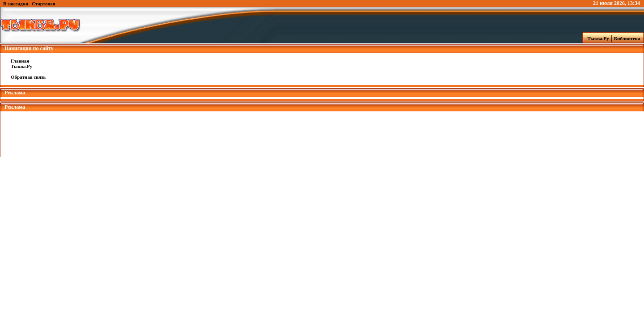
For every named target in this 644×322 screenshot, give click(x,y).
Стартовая (44, 4)
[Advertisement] (322, 131)
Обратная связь (28, 77)
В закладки (16, 4)
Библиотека (628, 38)
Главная (20, 61)
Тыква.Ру (596, 38)
